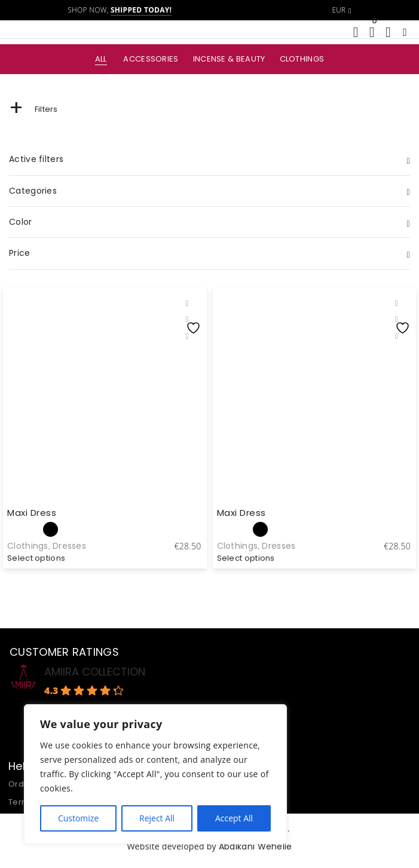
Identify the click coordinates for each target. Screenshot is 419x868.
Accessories (151, 59)
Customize (78, 818)
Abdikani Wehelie (256, 846)
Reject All (157, 818)
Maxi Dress (32, 513)
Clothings (302, 59)
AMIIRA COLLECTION (95, 672)
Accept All (234, 818)
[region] (155, 774)
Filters (33, 109)
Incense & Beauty (229, 59)
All (101, 59)
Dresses (69, 546)
